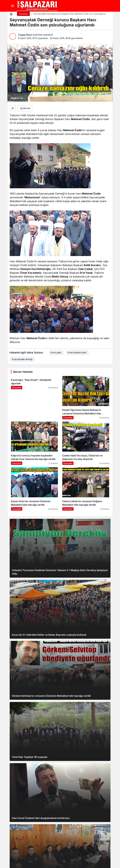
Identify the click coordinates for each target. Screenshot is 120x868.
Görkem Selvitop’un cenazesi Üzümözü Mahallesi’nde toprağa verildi (51, 696)
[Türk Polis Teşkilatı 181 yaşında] (60, 731)
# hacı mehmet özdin (77, 353)
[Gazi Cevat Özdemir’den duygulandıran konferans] (60, 793)
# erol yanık (56, 353)
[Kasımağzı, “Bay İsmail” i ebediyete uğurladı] (34, 398)
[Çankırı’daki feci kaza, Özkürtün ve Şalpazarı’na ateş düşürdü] (86, 443)
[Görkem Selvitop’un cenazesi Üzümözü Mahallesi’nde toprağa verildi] (60, 670)
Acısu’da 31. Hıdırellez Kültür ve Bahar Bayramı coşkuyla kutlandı (49, 635)
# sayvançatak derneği (22, 359)
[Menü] (13, 6)
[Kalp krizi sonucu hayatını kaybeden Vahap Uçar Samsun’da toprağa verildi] (34, 443)
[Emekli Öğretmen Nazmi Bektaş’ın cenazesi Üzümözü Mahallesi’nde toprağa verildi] (86, 398)
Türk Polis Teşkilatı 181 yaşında (30, 757)
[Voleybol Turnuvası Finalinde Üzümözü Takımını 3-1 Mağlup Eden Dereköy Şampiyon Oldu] (60, 548)
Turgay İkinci (25, 35)
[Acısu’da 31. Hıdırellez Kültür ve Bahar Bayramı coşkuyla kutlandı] (60, 609)
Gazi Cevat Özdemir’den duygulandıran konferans (41, 818)
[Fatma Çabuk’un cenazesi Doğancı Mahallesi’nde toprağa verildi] (86, 489)
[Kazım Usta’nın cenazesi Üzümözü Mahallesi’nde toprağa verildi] (34, 489)
